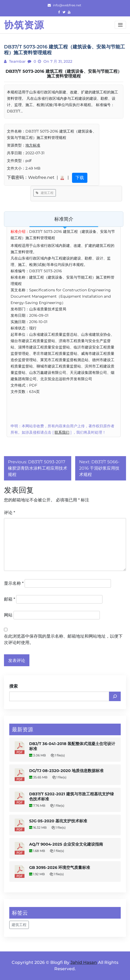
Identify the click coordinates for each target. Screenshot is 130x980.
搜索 (14, 686)
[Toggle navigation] (120, 25)
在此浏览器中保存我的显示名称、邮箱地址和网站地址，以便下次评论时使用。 (63, 639)
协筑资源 (24, 25)
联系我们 (62, 432)
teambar (17, 61)
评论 (10, 513)
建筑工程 (45, 193)
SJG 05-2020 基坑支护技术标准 (58, 821)
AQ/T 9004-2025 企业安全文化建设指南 (66, 844)
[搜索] (115, 696)
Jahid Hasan (84, 962)
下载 (80, 178)
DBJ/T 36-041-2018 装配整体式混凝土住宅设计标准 (72, 746)
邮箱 (10, 599)
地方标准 (33, 145)
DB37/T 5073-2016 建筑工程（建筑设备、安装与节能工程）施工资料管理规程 (64, 74)
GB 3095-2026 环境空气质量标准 (60, 868)
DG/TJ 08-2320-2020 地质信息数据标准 (66, 771)
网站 (8, 615)
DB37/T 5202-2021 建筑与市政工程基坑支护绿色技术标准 (71, 797)
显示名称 (14, 583)
